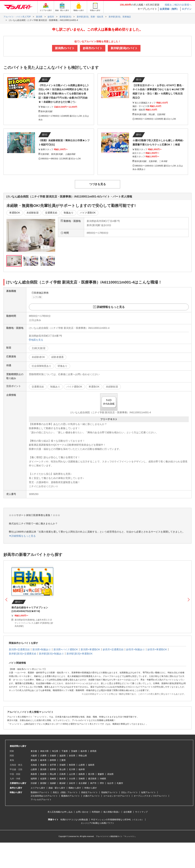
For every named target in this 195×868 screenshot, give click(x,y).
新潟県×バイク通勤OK (66, 649)
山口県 (72, 774)
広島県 (63, 774)
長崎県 (53, 779)
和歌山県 (83, 756)
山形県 (82, 765)
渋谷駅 (34, 783)
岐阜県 (43, 760)
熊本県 (63, 779)
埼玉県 (55, 751)
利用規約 (96, 812)
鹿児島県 (92, 779)
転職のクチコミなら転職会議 (74, 820)
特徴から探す (91, 788)
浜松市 (72, 783)
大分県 (72, 779)
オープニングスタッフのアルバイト (150, 796)
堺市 (102, 783)
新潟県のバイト (65, 48)
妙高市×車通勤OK (157, 649)
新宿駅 (43, 783)
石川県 (72, 769)
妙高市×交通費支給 (113, 649)
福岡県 (34, 779)
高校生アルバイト (89, 792)
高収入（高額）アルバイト (65, 792)
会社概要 (128, 812)
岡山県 (53, 774)
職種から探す (75, 788)
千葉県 (65, 751)
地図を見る (36, 340)
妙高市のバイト (93, 48)
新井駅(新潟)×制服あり (52, 654)
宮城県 (63, 765)
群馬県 (93, 751)
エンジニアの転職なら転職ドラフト (97, 823)
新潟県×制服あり (42, 649)
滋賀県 (63, 756)
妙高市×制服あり (135, 649)
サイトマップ (141, 812)
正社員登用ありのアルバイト (44, 796)
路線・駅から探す (57, 788)
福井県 (82, 769)
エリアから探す (38, 788)
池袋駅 (53, 783)
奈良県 (72, 756)
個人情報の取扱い (112, 812)
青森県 (43, 765)
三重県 (63, 760)
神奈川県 (44, 751)
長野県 (53, 769)
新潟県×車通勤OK (90, 649)
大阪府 (34, 756)
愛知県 (34, 760)
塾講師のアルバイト (40, 792)
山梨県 (34, 769)
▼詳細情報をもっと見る (22, 536)
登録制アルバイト (110, 792)
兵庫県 (43, 756)
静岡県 (53, 760)
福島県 (91, 765)
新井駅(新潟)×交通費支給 (23, 654)
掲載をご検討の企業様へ (178, 5)
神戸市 (93, 783)
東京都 (34, 751)
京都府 (53, 756)
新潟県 (43, 769)
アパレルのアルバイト (41, 800)
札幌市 (120, 783)
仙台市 (110, 783)
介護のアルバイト (92, 796)
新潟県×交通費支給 (19, 649)
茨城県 (74, 751)
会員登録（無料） (169, 9)
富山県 (63, 769)
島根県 (43, 774)
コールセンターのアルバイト (117, 796)
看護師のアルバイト (71, 796)
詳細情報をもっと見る (111, 307)
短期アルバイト (149, 792)
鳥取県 (34, 774)
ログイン (187, 9)
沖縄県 (103, 779)
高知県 (110, 774)
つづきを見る (97, 184)
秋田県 (72, 765)
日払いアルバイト (130, 792)
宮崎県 (82, 779)
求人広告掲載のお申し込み (60, 812)
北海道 (34, 765)
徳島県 (82, 774)
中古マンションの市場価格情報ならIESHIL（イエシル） (117, 820)
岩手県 (53, 765)
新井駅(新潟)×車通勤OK (80, 654)
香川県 (91, 774)
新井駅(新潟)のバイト (124, 48)
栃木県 (84, 751)
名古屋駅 (83, 783)
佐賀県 (43, 779)
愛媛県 (101, 774)
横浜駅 (63, 783)
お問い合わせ (82, 812)
